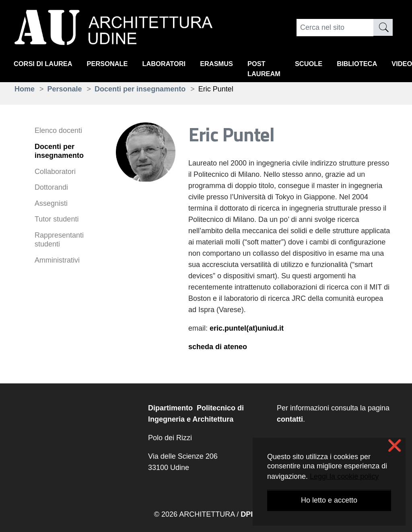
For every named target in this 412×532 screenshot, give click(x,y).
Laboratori (176, 65)
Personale (115, 65)
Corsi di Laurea (46, 65)
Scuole (331, 65)
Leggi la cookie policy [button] (344, 476)
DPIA (249, 514)
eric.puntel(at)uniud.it (247, 328)
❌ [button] (395, 446)
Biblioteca (382, 65)
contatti (290, 419)
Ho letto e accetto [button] (329, 500)
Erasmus (232, 65)
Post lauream (283, 70)
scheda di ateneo (218, 347)
